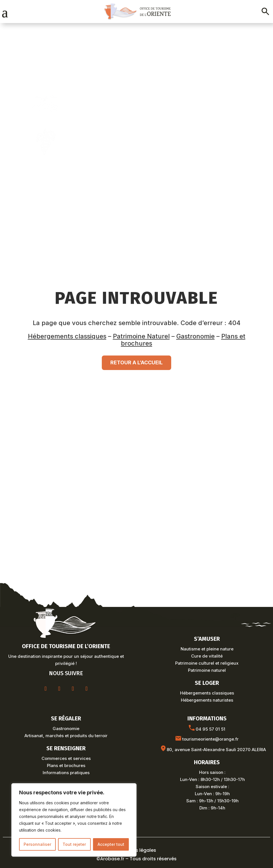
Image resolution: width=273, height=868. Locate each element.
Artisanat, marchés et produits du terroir (66, 736)
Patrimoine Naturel (141, 336)
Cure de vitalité (207, 656)
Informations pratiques (66, 773)
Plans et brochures (66, 765)
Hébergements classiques (67, 336)
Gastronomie (196, 336)
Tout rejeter (74, 844)
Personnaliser (37, 844)
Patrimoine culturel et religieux (207, 663)
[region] (74, 820)
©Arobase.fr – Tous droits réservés (136, 859)
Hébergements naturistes (207, 700)
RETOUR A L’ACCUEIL (136, 362)
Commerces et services (66, 758)
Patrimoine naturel (207, 670)
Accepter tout (111, 844)
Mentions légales (136, 850)
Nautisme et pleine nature (207, 649)
